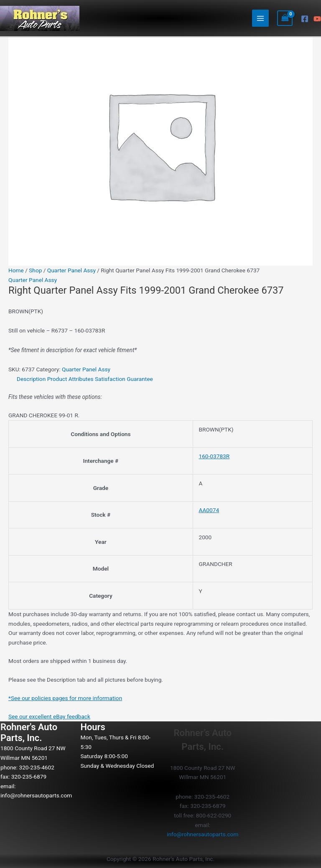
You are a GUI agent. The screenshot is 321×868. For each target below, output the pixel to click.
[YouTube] (317, 19)
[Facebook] (305, 19)
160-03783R (214, 456)
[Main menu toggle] (261, 18)
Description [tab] (31, 379)
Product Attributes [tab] (70, 379)
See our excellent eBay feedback (49, 716)
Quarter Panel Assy (71, 270)
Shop (35, 270)
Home (16, 270)
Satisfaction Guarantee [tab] (124, 379)
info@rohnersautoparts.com (36, 795)
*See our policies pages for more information (65, 698)
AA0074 (209, 510)
